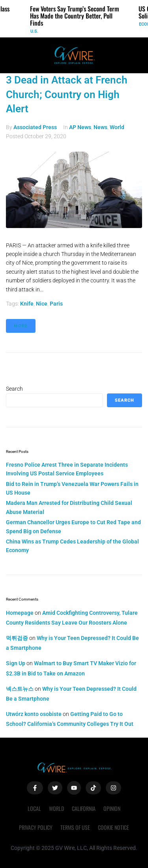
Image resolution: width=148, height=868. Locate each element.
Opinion (112, 808)
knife (27, 304)
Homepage (20, 613)
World (117, 127)
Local (34, 808)
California (84, 808)
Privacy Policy (36, 827)
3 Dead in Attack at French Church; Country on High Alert (67, 94)
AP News (80, 127)
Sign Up (16, 663)
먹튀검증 (17, 638)
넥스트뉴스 (20, 689)
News (100, 127)
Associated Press (35, 127)
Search (14, 389)
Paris (56, 304)
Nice (42, 304)
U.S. (34, 31)
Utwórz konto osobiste (34, 714)
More (21, 326)
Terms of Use (75, 827)
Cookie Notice (113, 827)
